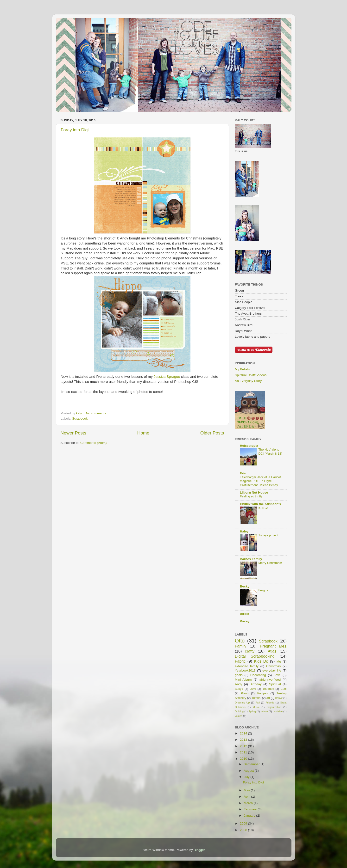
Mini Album (243, 680)
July (247, 777)
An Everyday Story (248, 381)
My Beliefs (242, 369)
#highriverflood (270, 680)
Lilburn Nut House (254, 492)
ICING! (263, 508)
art (268, 698)
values (239, 716)
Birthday (256, 684)
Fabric (240, 661)
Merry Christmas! (270, 563)
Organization (274, 707)
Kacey (245, 621)
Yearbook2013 (245, 670)
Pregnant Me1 (273, 646)
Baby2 (279, 698)
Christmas (274, 666)
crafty (250, 651)
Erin (243, 473)
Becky (245, 586)
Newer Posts (73, 433)
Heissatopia (249, 446)
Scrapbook (80, 419)
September (252, 764)
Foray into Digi (75, 130)
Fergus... (265, 590)
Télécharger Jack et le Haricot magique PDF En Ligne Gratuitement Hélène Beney (260, 481)
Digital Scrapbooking (255, 656)
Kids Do (261, 661)
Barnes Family (251, 559)
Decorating (258, 675)
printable (278, 711)
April (248, 797)
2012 (244, 746)
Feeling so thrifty (251, 496)
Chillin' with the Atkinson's (261, 504)
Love (277, 675)
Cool (284, 689)
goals (239, 675)
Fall (258, 703)
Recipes (263, 693)
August (249, 771)
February (251, 809)
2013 (244, 740)
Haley (244, 531)
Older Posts (212, 433)
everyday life (272, 670)
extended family (247, 666)
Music (256, 707)
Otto (240, 641)
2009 (244, 823)
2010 (244, 759)
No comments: (97, 413)
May (247, 790)
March (249, 803)
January (250, 816)
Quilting (239, 711)
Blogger (199, 850)
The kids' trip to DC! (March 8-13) (270, 452)
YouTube (268, 689)
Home (143, 433)
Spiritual (275, 684)
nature (264, 711)
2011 (244, 752)
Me (279, 662)
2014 (244, 733)
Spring (252, 711)
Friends (270, 703)
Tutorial (256, 698)
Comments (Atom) (94, 443)
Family (241, 646)
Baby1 (239, 689)
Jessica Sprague (167, 377)
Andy (239, 684)
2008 (244, 830)
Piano (245, 693)
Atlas (272, 651)
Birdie (245, 614)
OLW (253, 689)
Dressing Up (242, 703)
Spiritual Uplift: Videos (251, 375)
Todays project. (269, 535)
